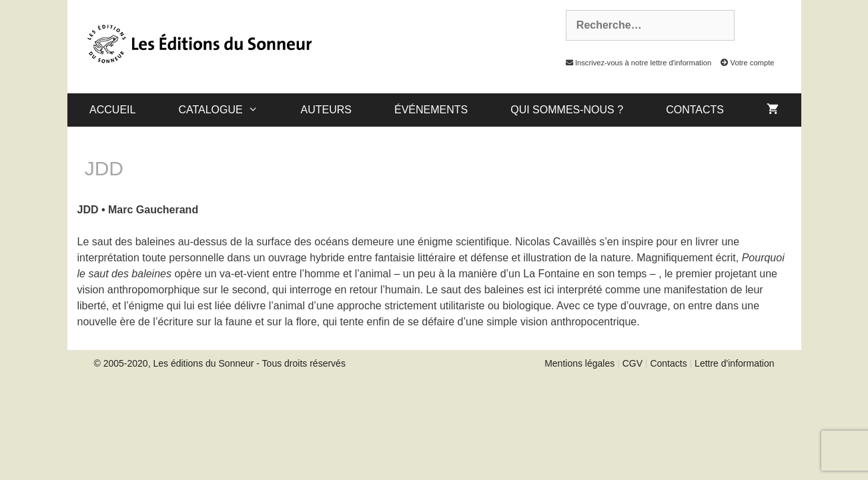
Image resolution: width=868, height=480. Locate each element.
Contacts (695, 110)
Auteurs (326, 110)
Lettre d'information (734, 363)
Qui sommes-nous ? (567, 110)
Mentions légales (579, 363)
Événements (431, 110)
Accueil (112, 110)
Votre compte (744, 63)
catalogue (229, 110)
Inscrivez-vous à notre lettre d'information (635, 63)
